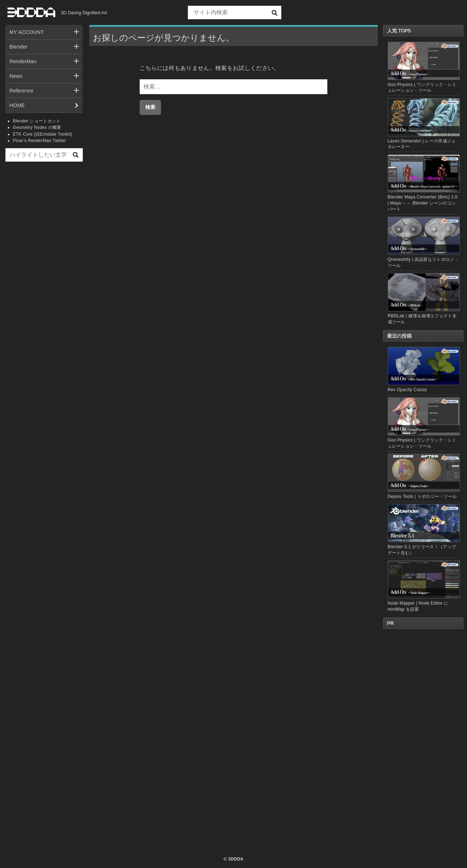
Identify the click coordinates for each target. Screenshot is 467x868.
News (16, 76)
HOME (17, 105)
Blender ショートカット (37, 121)
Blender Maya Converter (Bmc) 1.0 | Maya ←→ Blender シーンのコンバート (423, 203)
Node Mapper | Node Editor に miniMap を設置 (423, 586)
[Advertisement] (44, 276)
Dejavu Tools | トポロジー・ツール (423, 476)
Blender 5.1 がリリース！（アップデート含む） (423, 529)
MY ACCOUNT (27, 32)
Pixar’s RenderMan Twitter (39, 141)
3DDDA (236, 859)
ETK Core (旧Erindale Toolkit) (42, 134)
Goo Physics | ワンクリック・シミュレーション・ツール (423, 423)
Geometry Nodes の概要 (37, 127)
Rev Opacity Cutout (423, 370)
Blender (19, 47)
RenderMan (23, 61)
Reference (22, 91)
